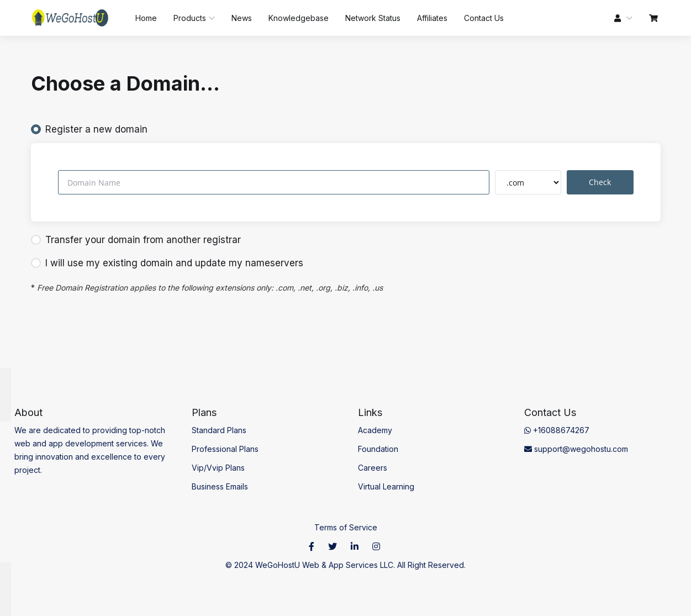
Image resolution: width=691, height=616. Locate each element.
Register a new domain (89, 129)
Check (600, 182)
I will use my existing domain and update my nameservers (167, 263)
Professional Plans (225, 449)
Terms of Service (346, 527)
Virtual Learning (386, 486)
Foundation (378, 449)
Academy (375, 430)
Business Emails (220, 486)
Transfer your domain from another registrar (136, 240)
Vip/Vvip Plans (218, 468)
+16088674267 (557, 430)
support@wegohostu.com (576, 449)
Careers (373, 468)
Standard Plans (219, 430)
